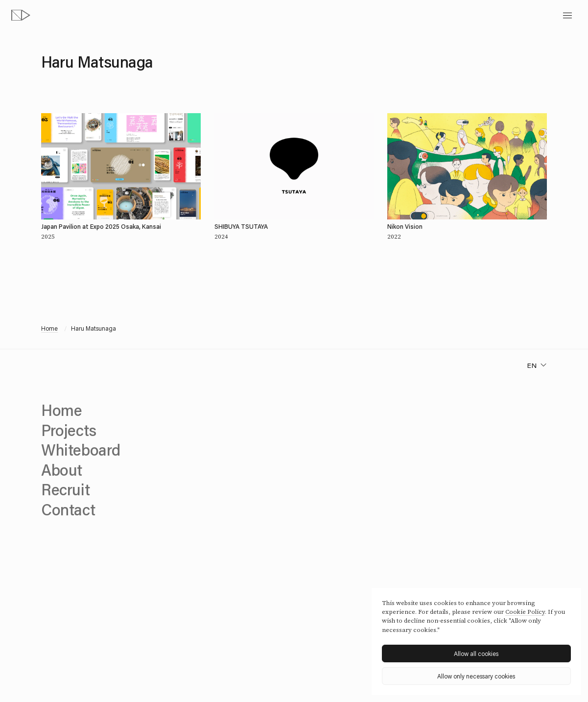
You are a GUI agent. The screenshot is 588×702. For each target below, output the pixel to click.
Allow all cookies (476, 654)
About (62, 470)
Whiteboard (81, 449)
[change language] (537, 365)
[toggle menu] (567, 15)
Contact (68, 509)
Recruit (65, 489)
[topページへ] (21, 15)
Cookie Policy (525, 612)
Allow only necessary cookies (476, 676)
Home (49, 328)
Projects (69, 430)
